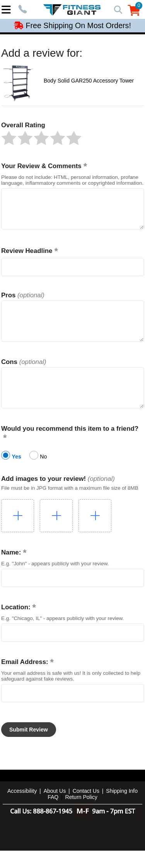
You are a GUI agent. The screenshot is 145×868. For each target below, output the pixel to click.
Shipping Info (122, 808)
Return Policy (81, 814)
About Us (55, 808)
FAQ (53, 814)
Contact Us (86, 808)
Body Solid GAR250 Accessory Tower (89, 81)
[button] (9, 138)
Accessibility (22, 808)
